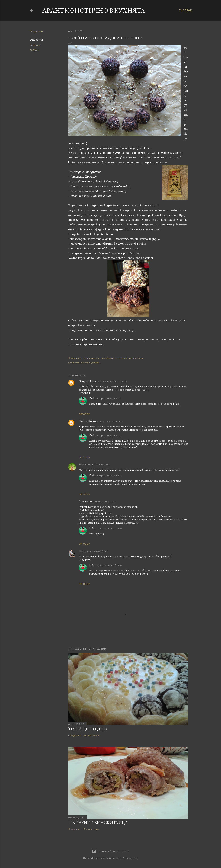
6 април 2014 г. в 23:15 (96, 551)
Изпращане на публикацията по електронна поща (114, 358)
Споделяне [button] (37, 31)
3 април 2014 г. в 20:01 (109, 399)
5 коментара (91, 735)
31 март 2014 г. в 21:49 (115, 381)
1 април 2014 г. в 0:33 (111, 421)
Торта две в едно (87, 729)
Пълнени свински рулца (98, 823)
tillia (81, 551)
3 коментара (91, 829)
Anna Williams (130, 858)
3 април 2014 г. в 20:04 (109, 476)
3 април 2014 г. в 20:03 (109, 435)
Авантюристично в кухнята (94, 10)
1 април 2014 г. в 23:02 (97, 465)
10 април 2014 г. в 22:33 (109, 565)
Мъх (81, 465)
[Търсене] (185, 11)
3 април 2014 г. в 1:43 (104, 502)
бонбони (35, 45)
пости (34, 50)
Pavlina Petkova (89, 421)
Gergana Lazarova (90, 381)
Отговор (84, 414)
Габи (92, 398)
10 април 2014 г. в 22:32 (109, 528)
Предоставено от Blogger (110, 851)
